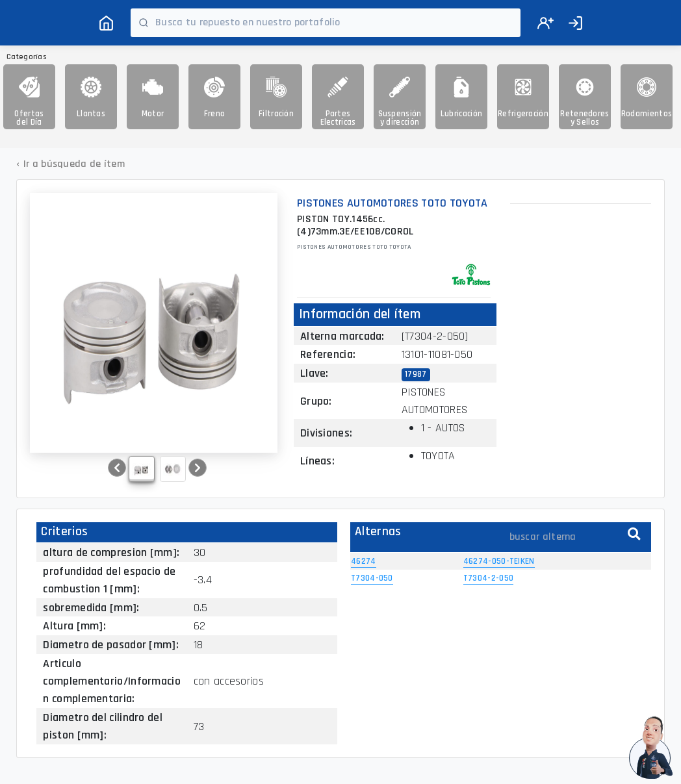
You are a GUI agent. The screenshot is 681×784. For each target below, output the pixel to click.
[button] (117, 468)
